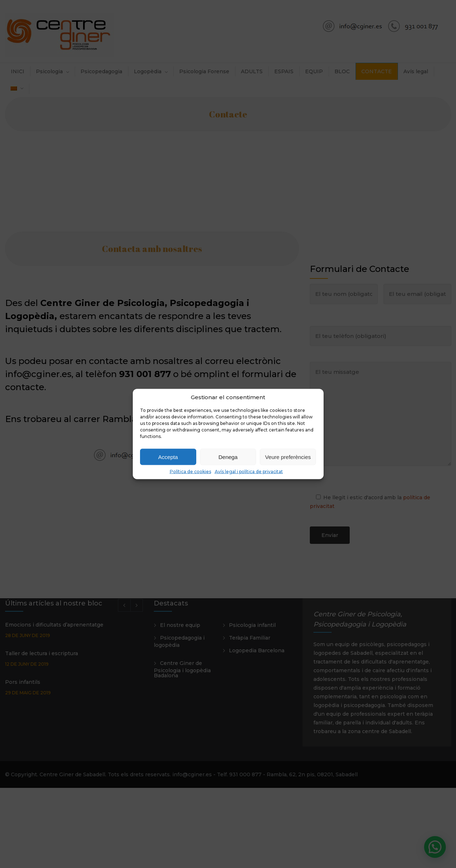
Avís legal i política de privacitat (249, 472)
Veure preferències (288, 457)
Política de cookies (190, 472)
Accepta (168, 457)
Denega (228, 457)
